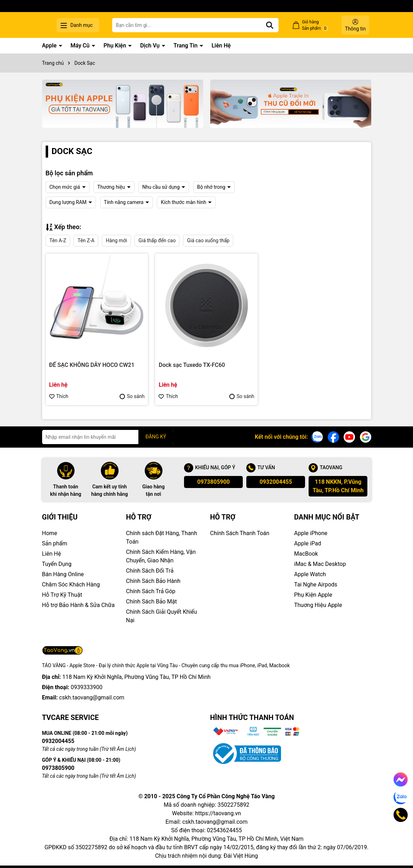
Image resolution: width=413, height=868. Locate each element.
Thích (59, 396)
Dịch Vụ (151, 46)
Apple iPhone (311, 533)
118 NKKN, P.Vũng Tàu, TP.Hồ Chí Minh (338, 486)
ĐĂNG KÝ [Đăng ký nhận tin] (156, 437)
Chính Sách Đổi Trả (150, 571)
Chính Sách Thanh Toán (240, 533)
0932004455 (276, 482)
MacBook (306, 554)
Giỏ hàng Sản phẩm (320, 25)
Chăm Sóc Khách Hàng (71, 585)
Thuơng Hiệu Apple (318, 605)
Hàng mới (116, 240)
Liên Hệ (221, 46)
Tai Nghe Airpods (316, 585)
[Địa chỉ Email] (108, 437)
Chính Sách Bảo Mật (151, 602)
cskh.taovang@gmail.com (92, 697)
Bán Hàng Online (63, 574)
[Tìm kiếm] (280, 25)
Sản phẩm (55, 543)
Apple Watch (310, 574)
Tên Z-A (86, 240)
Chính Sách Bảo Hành (153, 581)
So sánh (132, 396)
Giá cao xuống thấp (208, 240)
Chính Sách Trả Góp (151, 591)
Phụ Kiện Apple (313, 595)
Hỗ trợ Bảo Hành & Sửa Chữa (78, 605)
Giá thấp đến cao (157, 240)
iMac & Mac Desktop (320, 564)
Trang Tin (186, 46)
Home (50, 533)
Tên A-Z (58, 240)
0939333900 (87, 687)
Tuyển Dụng (57, 564)
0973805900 (213, 482)
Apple (50, 46)
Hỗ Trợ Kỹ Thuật (62, 595)
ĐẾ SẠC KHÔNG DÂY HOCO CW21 (92, 365)
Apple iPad (308, 543)
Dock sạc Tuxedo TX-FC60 (192, 365)
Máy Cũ (81, 46)
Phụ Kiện (115, 46)
